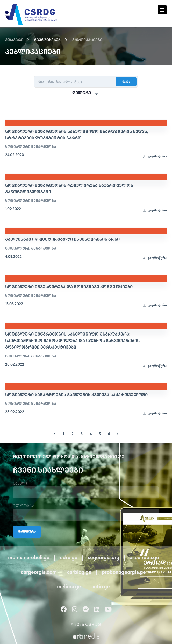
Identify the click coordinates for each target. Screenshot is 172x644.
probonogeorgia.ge (124, 573)
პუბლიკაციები (87, 40)
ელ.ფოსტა (24, 506)
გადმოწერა (155, 157)
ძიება (126, 82)
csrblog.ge (79, 573)
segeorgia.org (104, 558)
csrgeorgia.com (39, 573)
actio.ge (101, 587)
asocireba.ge (144, 558)
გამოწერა (27, 532)
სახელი (21, 484)
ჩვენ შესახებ (47, 40)
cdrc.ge (69, 558)
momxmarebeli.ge (29, 558)
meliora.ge (69, 587)
